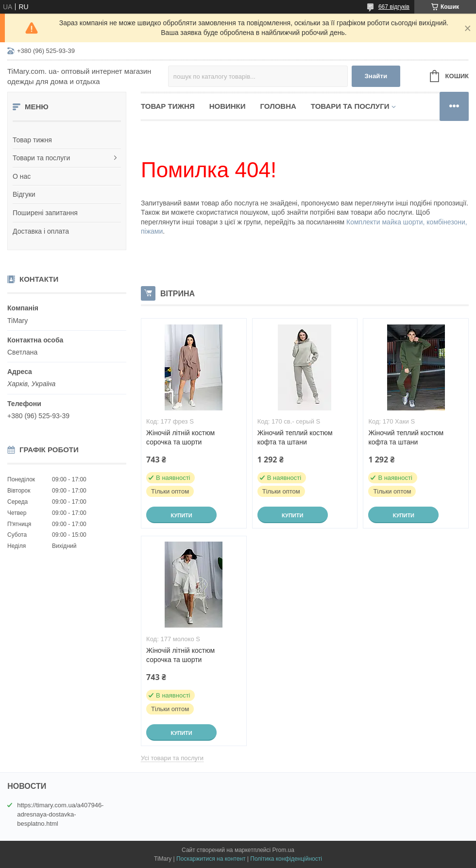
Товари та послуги (41, 158)
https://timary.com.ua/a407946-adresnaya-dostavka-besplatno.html (60, 814)
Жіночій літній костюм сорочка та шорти (180, 437)
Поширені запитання (45, 213)
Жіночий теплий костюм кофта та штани (295, 437)
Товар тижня (32, 140)
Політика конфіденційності (286, 859)
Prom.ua (283, 850)
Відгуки (24, 194)
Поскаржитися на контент (211, 859)
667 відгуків (394, 7)
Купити (181, 515)
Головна (278, 106)
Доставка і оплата (41, 231)
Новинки (228, 106)
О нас (22, 176)
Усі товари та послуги (172, 758)
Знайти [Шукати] (376, 76)
